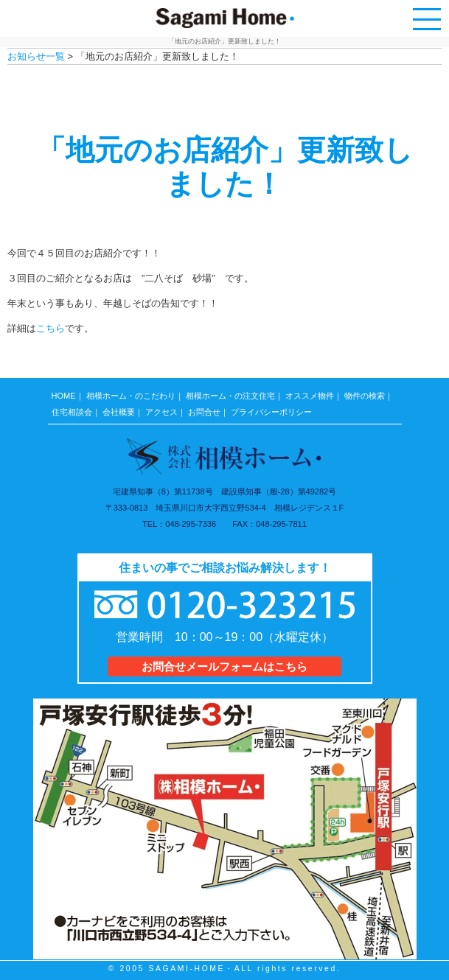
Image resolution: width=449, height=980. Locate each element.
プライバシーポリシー (271, 412)
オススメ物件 (310, 396)
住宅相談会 (72, 412)
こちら (51, 328)
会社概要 (119, 412)
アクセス (161, 412)
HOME (64, 396)
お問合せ (204, 412)
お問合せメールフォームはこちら (224, 666)
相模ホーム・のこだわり (131, 396)
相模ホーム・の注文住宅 (230, 396)
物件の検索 (365, 396)
